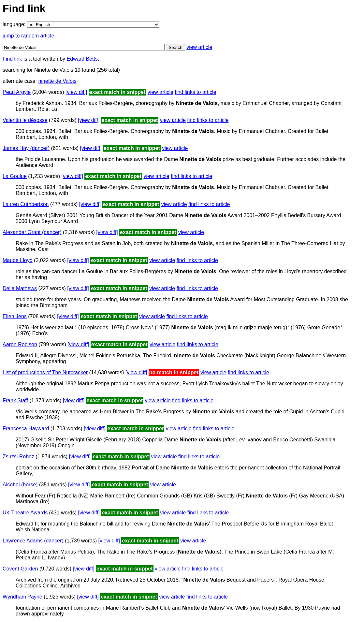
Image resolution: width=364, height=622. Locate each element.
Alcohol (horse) (20, 485)
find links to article (195, 92)
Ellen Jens (15, 316)
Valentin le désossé (25, 120)
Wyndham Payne (22, 597)
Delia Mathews (20, 288)
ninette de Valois (57, 81)
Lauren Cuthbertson (26, 204)
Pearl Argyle (17, 92)
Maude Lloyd (18, 260)
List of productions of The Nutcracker (45, 372)
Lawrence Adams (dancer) (33, 541)
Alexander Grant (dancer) (32, 232)
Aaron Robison (20, 344)
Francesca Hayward (26, 429)
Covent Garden (20, 569)
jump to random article (28, 36)
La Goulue (15, 176)
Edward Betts (82, 59)
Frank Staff (15, 400)
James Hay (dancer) (26, 148)
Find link (12, 59)
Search (175, 47)
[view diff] (76, 92)
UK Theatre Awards (25, 513)
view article (199, 47)
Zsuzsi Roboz (18, 457)
